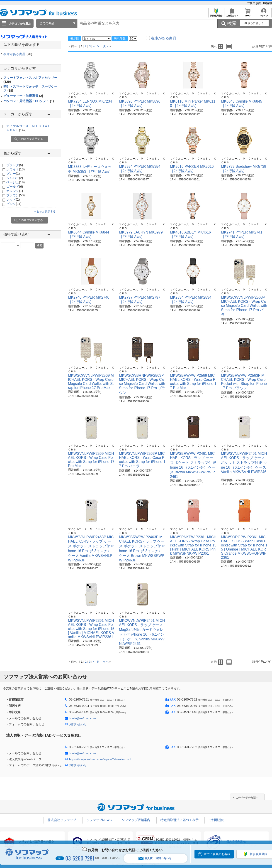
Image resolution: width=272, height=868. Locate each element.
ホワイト (16, 169)
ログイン (264, 14)
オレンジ (15, 191)
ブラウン (16, 195)
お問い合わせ (78, 724)
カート (248, 14)
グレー (13, 174)
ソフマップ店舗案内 (136, 820)
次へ (106, 46)
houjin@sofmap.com (82, 718)
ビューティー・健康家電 (23, 96)
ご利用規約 (254, 3)
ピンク (14, 204)
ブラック (15, 165)
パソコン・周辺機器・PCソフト (29, 101)
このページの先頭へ (247, 797)
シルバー (15, 178)
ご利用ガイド (232, 14)
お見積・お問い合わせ (155, 858)
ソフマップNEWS (99, 820)
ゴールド (15, 187)
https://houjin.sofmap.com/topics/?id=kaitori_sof (100, 759)
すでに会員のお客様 (217, 854)
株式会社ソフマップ (62, 820)
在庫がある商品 (18, 54)
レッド (13, 199)
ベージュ (16, 182)
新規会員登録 (216, 14)
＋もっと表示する (45, 211)
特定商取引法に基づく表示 (180, 820)
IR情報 (268, 3)
